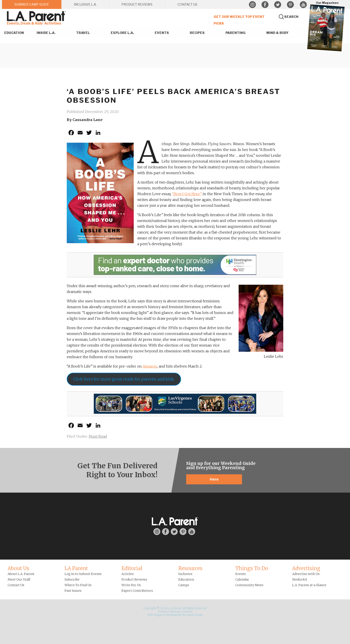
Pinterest (290, 5)
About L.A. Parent (21, 574)
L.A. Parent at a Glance (309, 585)
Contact (187, 612)
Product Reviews (134, 579)
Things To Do (252, 568)
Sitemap (175, 612)
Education (186, 579)
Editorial (132, 568)
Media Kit (300, 579)
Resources (190, 568)
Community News (249, 585)
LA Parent (76, 568)
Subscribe (72, 579)
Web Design (155, 615)
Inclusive (185, 574)
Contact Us (16, 585)
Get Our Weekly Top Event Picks (239, 20)
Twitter (278, 5)
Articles (128, 574)
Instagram (252, 5)
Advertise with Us (306, 574)
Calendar (242, 579)
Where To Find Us (78, 585)
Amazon (150, 366)
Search (291, 17)
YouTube (303, 5)
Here (214, 479)
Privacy (163, 612)
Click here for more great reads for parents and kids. (124, 379)
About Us (18, 568)
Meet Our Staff (19, 579)
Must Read (98, 436)
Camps (184, 585)
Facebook (265, 5)
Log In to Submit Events (83, 574)
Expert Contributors (137, 591)
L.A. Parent (37, 16)
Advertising (306, 568)
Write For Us (131, 585)
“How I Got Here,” (187, 194)
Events (241, 574)
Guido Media (195, 615)
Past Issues (73, 591)
